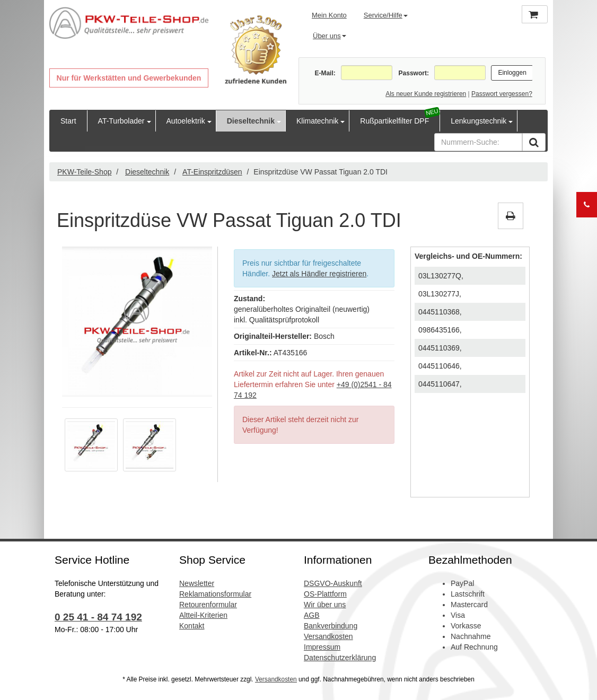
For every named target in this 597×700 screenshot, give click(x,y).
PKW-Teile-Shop (84, 172)
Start (68, 121)
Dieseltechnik (251, 121)
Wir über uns (325, 605)
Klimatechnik (317, 121)
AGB (312, 615)
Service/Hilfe (386, 15)
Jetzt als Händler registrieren (319, 274)
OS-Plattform (325, 594)
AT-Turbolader (121, 121)
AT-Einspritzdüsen (212, 172)
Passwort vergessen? (502, 94)
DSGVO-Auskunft (333, 583)
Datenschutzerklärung (340, 658)
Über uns (330, 36)
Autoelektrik (186, 121)
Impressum (322, 647)
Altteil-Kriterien (203, 615)
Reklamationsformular (215, 594)
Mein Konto (329, 15)
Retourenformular (208, 605)
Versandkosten (328, 636)
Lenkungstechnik (479, 121)
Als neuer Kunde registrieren (426, 94)
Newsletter (197, 583)
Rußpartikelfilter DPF (394, 121)
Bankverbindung (331, 626)
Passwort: (414, 73)
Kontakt (192, 626)
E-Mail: (325, 73)
